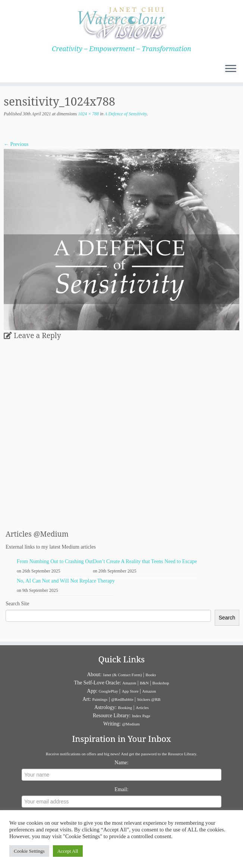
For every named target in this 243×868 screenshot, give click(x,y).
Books (151, 675)
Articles (142, 708)
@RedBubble (122, 699)
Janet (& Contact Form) (122, 675)
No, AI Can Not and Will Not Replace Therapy (66, 581)
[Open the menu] (231, 69)
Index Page (141, 716)
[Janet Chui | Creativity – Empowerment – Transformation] (121, 22)
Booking (125, 708)
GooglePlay (108, 691)
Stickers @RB (149, 699)
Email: (121, 789)
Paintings (100, 699)
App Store (130, 691)
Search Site (17, 604)
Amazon (129, 683)
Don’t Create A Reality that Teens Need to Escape (145, 561)
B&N (144, 683)
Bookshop (161, 683)
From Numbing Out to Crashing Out (55, 561)
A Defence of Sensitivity (125, 114)
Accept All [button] (68, 851)
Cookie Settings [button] (29, 851)
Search (227, 618)
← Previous (16, 144)
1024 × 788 (88, 114)
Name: (121, 763)
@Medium (131, 724)
